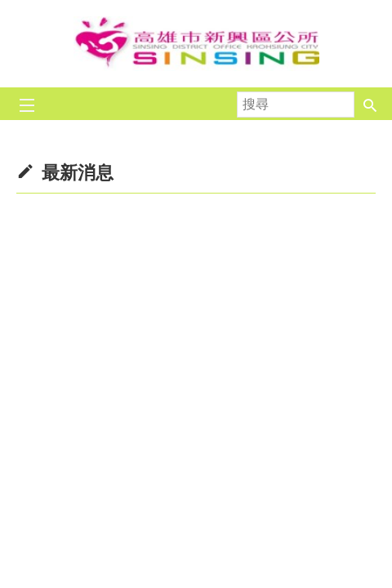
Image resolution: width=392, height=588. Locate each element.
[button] (370, 104)
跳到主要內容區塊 (9, 9)
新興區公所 (196, 44)
